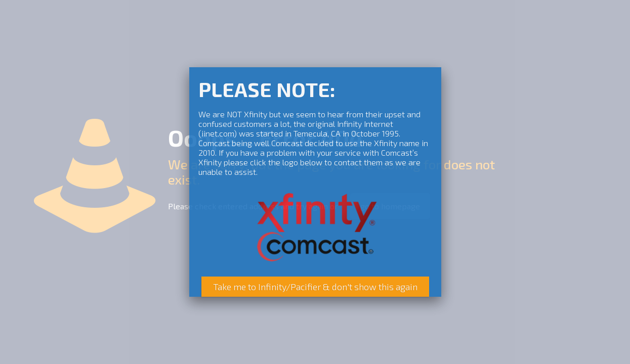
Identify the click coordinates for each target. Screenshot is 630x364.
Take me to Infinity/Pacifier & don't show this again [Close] (315, 287)
